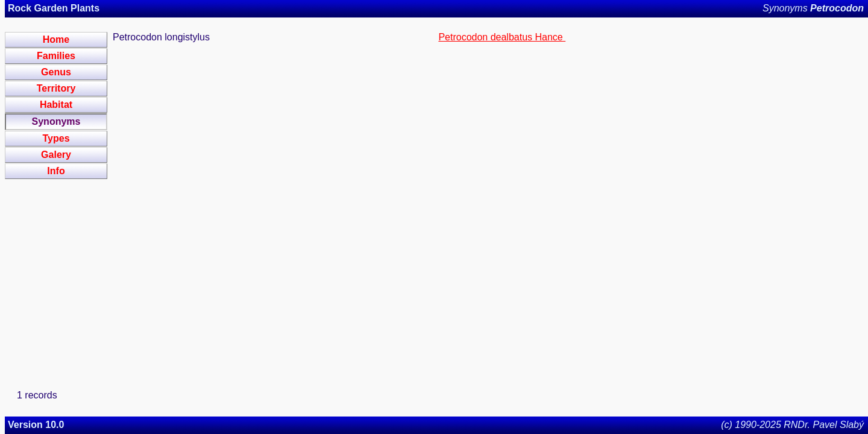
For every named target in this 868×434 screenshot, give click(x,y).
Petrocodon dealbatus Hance (502, 37)
